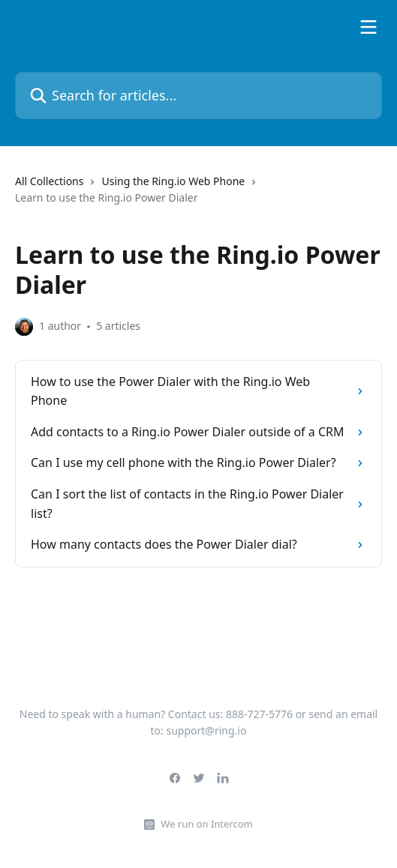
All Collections (49, 181)
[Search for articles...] (198, 96)
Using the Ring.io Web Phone (173, 181)
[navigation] (198, 196)
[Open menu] (368, 27)
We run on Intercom (206, 824)
